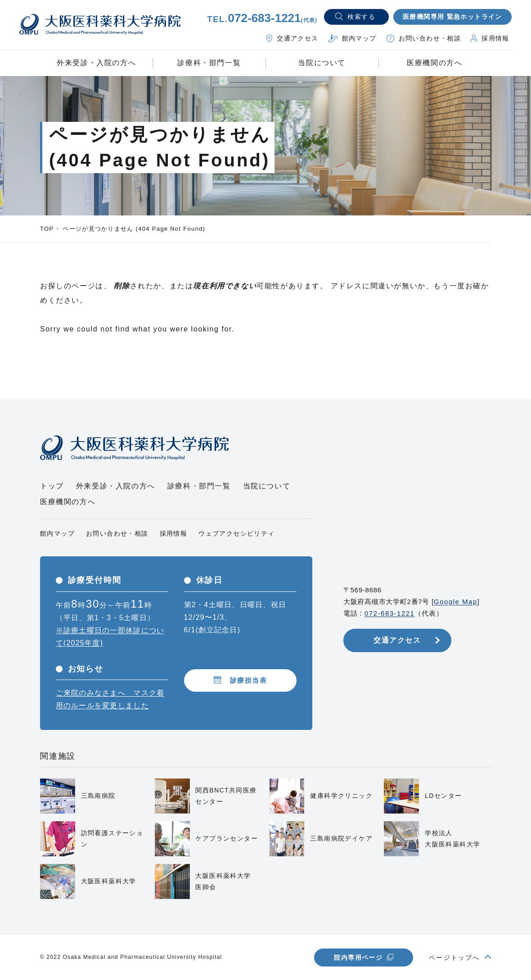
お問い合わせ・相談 (117, 533)
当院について (267, 486)
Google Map (456, 602)
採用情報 (174, 533)
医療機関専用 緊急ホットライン (452, 17)
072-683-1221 (389, 613)
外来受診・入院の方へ (116, 486)
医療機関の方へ (68, 502)
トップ (52, 486)
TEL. (262, 19)
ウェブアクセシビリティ (236, 533)
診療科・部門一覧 (209, 63)
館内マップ (57, 533)
